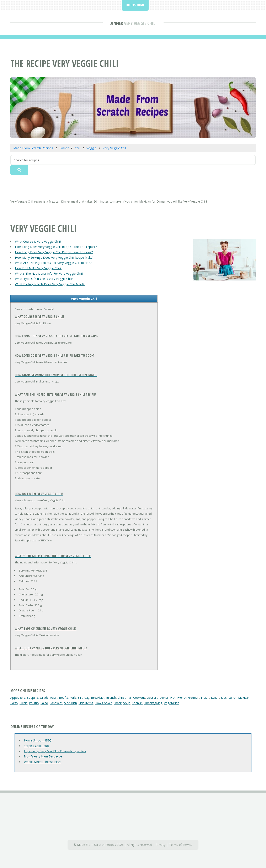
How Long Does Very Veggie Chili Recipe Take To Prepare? (56, 247)
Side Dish (71, 703)
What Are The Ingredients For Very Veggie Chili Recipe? (53, 263)
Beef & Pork (67, 697)
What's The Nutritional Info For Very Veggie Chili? (49, 273)
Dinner (116, 23)
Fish (173, 697)
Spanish (137, 703)
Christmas (125, 697)
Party (14, 703)
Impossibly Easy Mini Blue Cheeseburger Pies (55, 751)
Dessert (152, 697)
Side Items (86, 703)
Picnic (23, 703)
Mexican (244, 697)
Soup (127, 703)
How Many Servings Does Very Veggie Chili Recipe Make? (54, 257)
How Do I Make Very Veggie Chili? (38, 268)
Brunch (111, 697)
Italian (215, 697)
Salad (44, 703)
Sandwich (56, 703)
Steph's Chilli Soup (36, 746)
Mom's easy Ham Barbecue (43, 756)
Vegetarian (172, 703)
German (194, 697)
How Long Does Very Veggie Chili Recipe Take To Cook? (54, 252)
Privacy (161, 845)
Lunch (232, 697)
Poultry (34, 703)
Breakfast (98, 697)
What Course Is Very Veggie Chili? (38, 241)
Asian (54, 697)
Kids (224, 697)
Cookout (139, 697)
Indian (205, 697)
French (182, 697)
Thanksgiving (153, 703)
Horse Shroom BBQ (38, 740)
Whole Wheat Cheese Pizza (43, 762)
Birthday (83, 697)
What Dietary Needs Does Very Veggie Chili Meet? (50, 284)
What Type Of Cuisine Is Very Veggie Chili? (44, 279)
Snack (118, 703)
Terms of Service (181, 845)
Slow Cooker (103, 703)
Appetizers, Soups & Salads (29, 697)
